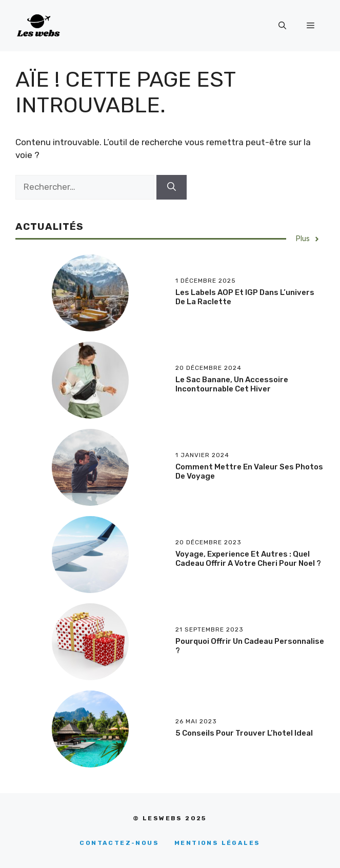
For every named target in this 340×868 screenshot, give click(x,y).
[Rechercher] (172, 187)
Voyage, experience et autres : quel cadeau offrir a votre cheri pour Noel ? (248, 559)
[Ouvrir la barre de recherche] (282, 26)
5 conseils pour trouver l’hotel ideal (244, 733)
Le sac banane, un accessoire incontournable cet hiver (232, 384)
